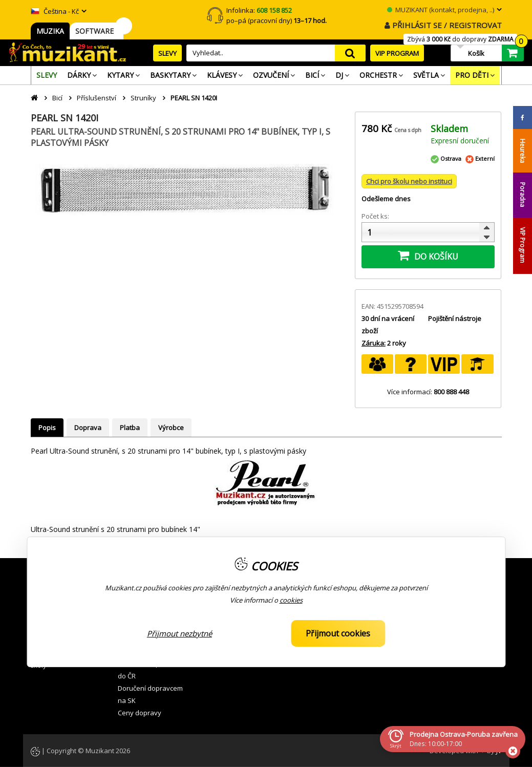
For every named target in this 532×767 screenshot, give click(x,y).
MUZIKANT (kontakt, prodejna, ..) (441, 10)
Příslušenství (97, 98)
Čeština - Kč (55, 11)
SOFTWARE (97, 31)
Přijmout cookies (338, 633)
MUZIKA (50, 31)
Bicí (57, 98)
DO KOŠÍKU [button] (428, 255)
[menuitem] (47, 75)
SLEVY (167, 53)
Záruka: (374, 343)
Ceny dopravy (140, 713)
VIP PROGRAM (397, 53)
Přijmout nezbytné (179, 633)
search (350, 53)
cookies (291, 600)
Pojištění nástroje (455, 318)
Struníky (143, 98)
